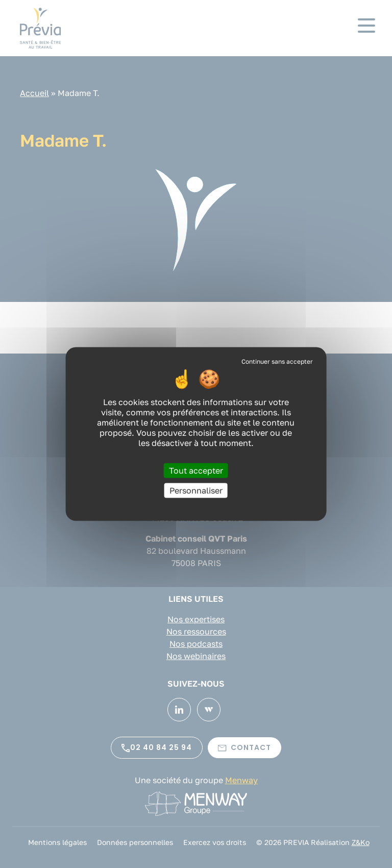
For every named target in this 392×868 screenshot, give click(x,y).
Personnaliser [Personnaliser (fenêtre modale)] (196, 490)
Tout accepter (196, 471)
